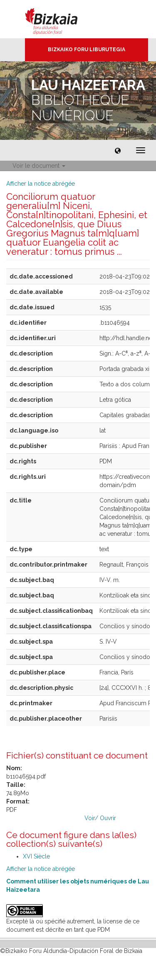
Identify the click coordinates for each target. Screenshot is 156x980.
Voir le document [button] (39, 166)
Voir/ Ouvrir (100, 818)
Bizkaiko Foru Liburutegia (87, 50)
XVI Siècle (36, 856)
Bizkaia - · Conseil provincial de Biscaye (60, 19)
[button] (118, 150)
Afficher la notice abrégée (41, 184)
